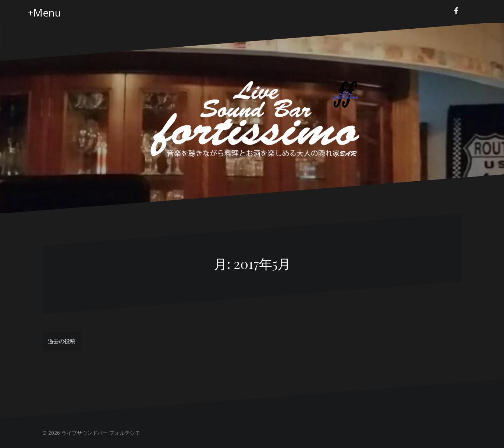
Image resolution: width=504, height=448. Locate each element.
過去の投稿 (62, 341)
